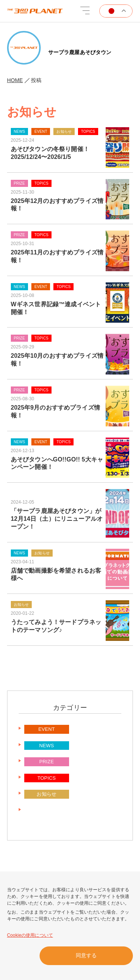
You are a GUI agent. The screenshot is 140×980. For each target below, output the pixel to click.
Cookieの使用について (30, 935)
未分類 (46, 810)
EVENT (47, 729)
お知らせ (46, 794)
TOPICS (46, 778)
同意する (86, 955)
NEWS (47, 746)
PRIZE (46, 762)
